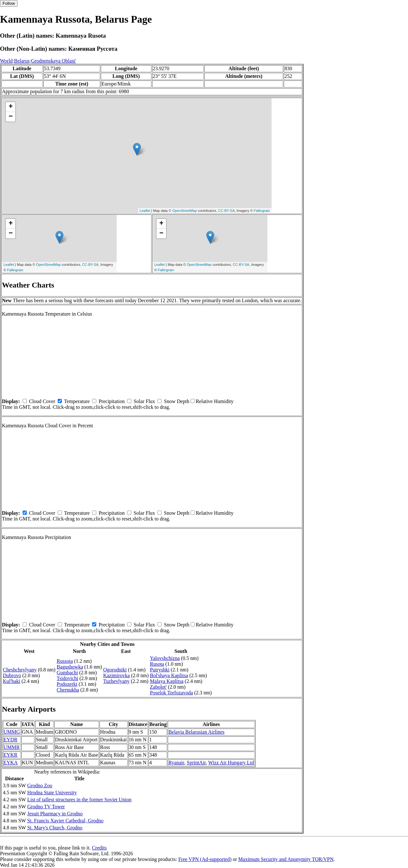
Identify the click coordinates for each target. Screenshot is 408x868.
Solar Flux (144, 401)
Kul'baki (11, 681)
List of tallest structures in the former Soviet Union (79, 800)
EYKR (11, 755)
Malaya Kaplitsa (167, 681)
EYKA (11, 763)
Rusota (157, 664)
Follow (9, 3)
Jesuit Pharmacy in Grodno (55, 814)
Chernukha (68, 690)
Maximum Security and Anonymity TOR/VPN (286, 859)
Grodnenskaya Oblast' (53, 61)
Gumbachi (67, 673)
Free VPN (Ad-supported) (205, 859)
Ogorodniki (115, 670)
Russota (65, 661)
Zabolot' (158, 687)
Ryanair (176, 763)
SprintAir (196, 763)
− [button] (11, 117)
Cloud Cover (42, 401)
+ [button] (11, 107)
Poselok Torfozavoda (171, 693)
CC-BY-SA (226, 211)
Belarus (22, 61)
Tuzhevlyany (117, 681)
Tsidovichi (67, 678)
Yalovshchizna (165, 658)
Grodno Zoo (40, 786)
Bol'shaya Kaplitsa (169, 675)
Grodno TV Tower (46, 807)
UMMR (12, 747)
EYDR (11, 740)
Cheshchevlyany (20, 670)
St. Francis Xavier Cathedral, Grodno (65, 821)
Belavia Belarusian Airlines (196, 732)
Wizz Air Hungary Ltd (231, 763)
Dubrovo (12, 675)
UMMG (12, 732)
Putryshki (160, 670)
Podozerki (67, 684)
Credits (99, 848)
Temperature (77, 401)
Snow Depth (177, 401)
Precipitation (112, 401)
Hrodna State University (52, 793)
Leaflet (145, 211)
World (6, 61)
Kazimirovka (117, 675)
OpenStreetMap (185, 211)
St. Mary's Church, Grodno (55, 828)
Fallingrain (262, 211)
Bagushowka (70, 667)
